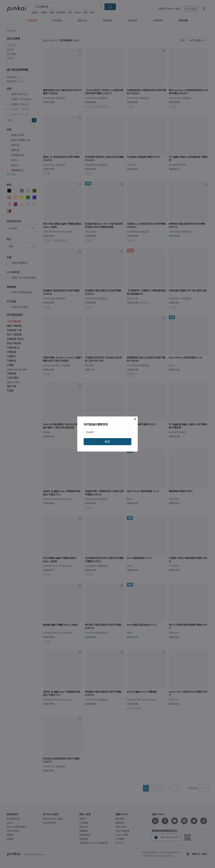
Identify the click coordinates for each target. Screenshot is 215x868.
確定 (107, 442)
